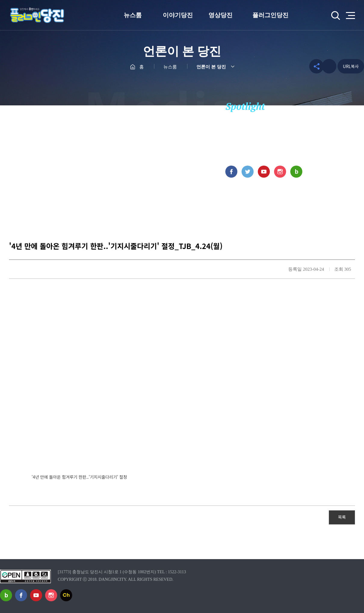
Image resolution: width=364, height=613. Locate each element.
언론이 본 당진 (211, 67)
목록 (342, 517)
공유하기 (313, 66)
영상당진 (221, 15)
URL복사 (351, 66)
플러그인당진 (270, 15)
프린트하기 (329, 66)
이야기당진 (178, 15)
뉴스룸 (133, 15)
